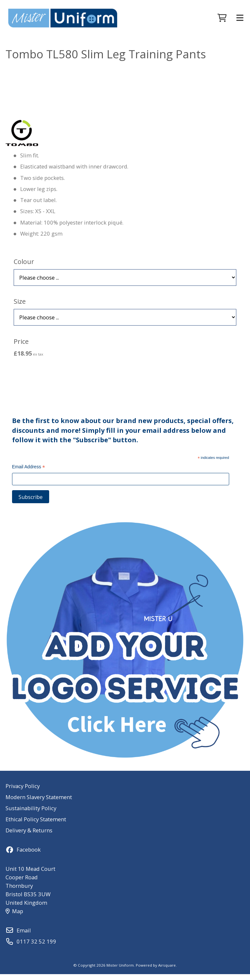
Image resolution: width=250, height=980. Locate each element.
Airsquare (167, 971)
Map (14, 917)
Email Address (29, 474)
